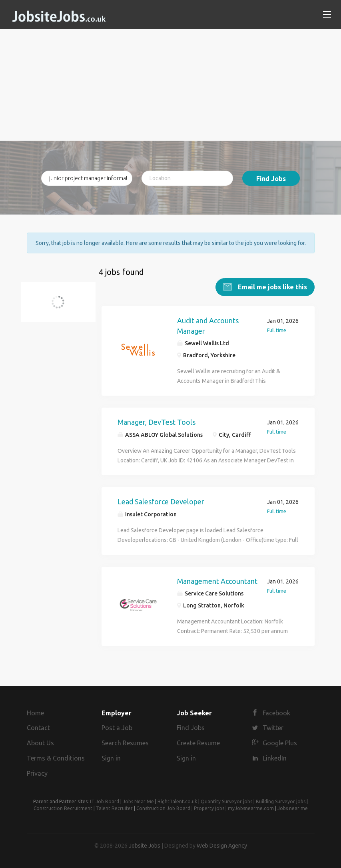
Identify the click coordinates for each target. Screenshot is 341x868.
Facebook (276, 713)
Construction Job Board (163, 808)
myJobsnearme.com (251, 808)
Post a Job (117, 728)
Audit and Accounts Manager (208, 326)
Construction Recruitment (63, 808)
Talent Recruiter (114, 808)
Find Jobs (271, 179)
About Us (40, 743)
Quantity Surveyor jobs (226, 801)
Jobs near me (293, 808)
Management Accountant (217, 581)
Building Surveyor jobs (281, 801)
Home (35, 713)
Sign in (111, 758)
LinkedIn (275, 758)
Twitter (273, 728)
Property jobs (209, 808)
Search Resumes (125, 743)
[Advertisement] (171, 85)
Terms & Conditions (56, 758)
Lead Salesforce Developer (161, 502)
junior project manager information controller (63, 307)
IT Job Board (105, 801)
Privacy (37, 773)
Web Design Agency (222, 846)
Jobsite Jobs (145, 846)
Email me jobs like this (272, 287)
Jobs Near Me (138, 801)
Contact (38, 728)
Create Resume (198, 743)
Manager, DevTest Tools (157, 422)
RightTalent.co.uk (177, 801)
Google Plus (280, 743)
